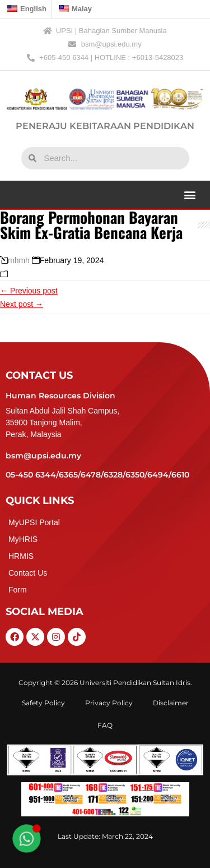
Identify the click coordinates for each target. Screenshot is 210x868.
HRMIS (21, 556)
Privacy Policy (109, 703)
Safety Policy (43, 703)
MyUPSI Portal (34, 522)
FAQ (105, 725)
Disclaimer (171, 703)
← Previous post (29, 291)
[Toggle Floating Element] (26, 838)
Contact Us (28, 573)
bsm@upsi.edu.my (43, 456)
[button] (190, 194)
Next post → (22, 304)
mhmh (19, 260)
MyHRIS (23, 539)
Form (18, 590)
